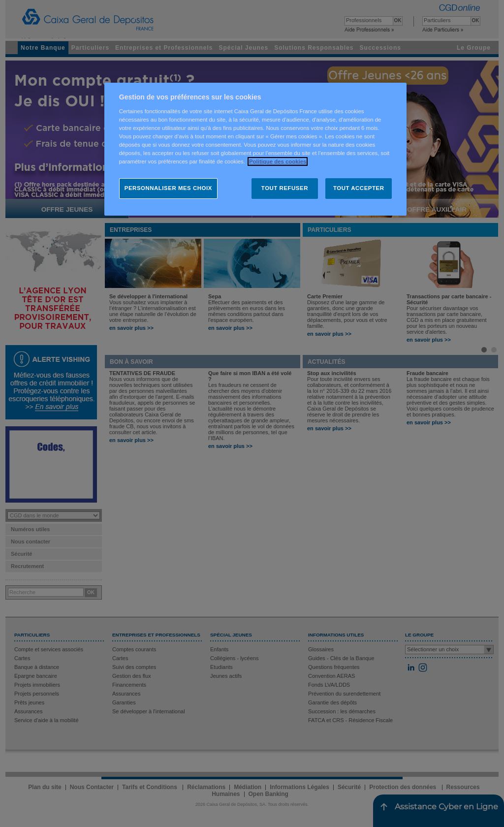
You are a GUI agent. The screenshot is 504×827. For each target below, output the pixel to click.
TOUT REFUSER (285, 188)
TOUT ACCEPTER (359, 188)
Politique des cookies (278, 161)
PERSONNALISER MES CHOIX (168, 188)
